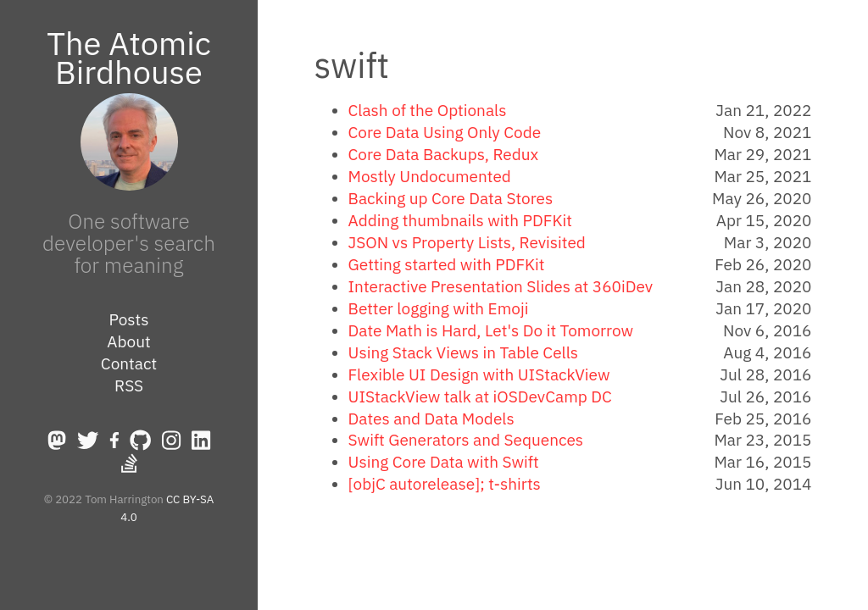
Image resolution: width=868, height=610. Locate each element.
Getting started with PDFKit (447, 264)
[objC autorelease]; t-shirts (445, 484)
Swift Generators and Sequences (466, 440)
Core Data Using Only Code (445, 132)
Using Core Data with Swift (444, 462)
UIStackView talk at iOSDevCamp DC (480, 396)
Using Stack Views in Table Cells (464, 352)
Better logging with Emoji (439, 308)
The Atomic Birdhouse (129, 57)
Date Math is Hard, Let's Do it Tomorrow (491, 330)
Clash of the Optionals (428, 110)
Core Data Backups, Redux (444, 154)
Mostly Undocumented (430, 176)
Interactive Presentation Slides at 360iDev (501, 286)
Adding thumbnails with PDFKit (460, 220)
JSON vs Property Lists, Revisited (467, 242)
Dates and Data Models (431, 419)
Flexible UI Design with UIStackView (479, 374)
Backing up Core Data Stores (451, 198)
